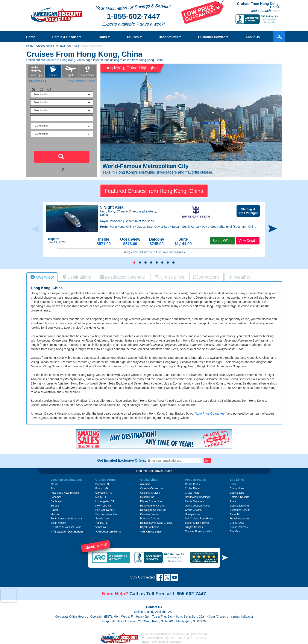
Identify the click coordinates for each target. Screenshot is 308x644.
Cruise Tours (192, 493)
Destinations (170, 37)
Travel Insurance (239, 519)
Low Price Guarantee (210, 414)
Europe (55, 506)
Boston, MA (102, 488)
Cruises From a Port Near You (53, 46)
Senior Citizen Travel (197, 523)
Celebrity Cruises (150, 493)
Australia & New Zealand (65, 493)
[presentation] (35, 229)
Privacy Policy (149, 642)
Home (31, 37)
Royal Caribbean (150, 527)
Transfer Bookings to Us (199, 531)
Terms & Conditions (170, 642)
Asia (76, 46)
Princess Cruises (150, 519)
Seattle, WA (102, 519)
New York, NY (103, 506)
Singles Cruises (194, 527)
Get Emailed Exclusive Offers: (122, 461)
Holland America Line (152, 506)
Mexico (55, 514)
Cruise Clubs (192, 484)
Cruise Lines (237, 488)
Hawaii (55, 510)
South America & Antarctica (66, 519)
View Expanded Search (82, 81)
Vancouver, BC (104, 527)
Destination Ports (239, 506)
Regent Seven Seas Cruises (156, 523)
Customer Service (213, 37)
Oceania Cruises (150, 514)
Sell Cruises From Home (199, 519)
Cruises (134, 37)
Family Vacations (195, 501)
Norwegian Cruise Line (153, 510)
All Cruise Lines (151, 532)
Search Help (38, 81)
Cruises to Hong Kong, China (65, 60)
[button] (134, 262)
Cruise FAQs (237, 523)
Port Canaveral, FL (106, 510)
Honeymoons (193, 514)
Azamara (145, 484)
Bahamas (56, 497)
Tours (104, 37)
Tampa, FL (101, 523)
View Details (248, 241)
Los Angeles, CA (105, 501)
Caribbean (57, 501)
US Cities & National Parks (66, 527)
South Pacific (58, 523)
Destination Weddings (198, 497)
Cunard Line (147, 497)
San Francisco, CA (106, 514)
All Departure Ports (108, 532)
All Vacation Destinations (67, 532)
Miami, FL (101, 497)
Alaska (55, 484)
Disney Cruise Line (151, 501)
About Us (235, 514)
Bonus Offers (222, 241)
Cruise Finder (193, 488)
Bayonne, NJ (103, 484)
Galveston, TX (103, 493)
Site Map (235, 531)
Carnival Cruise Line (152, 488)
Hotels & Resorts (67, 37)
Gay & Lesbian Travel (197, 506)
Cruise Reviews (239, 527)
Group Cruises (193, 510)
